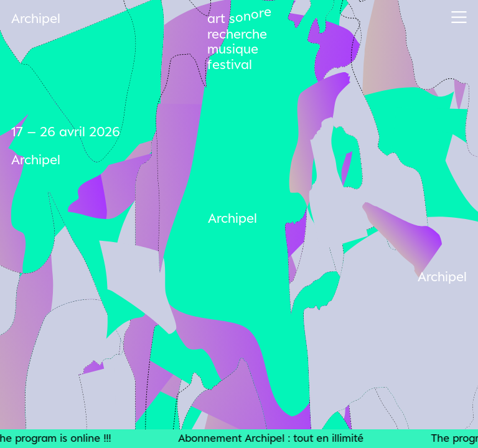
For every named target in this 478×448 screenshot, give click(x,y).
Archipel (36, 18)
